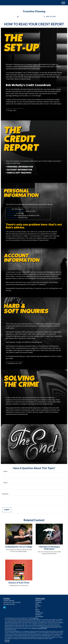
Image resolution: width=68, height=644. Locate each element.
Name (5, 471)
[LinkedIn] (18, 17)
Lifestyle (38, 611)
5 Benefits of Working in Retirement (49, 548)
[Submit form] (7, 510)
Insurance (38, 606)
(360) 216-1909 (50, 17)
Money (37, 609)
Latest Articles (39, 613)
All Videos (38, 615)
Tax (36, 608)
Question (5, 494)
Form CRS (7, 641)
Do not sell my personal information (39, 628)
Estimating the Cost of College (19, 547)
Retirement (38, 601)
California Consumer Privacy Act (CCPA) (49, 627)
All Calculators (39, 617)
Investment (38, 602)
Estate (37, 604)
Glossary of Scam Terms (19, 583)
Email (5, 483)
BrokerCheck (35, 618)
